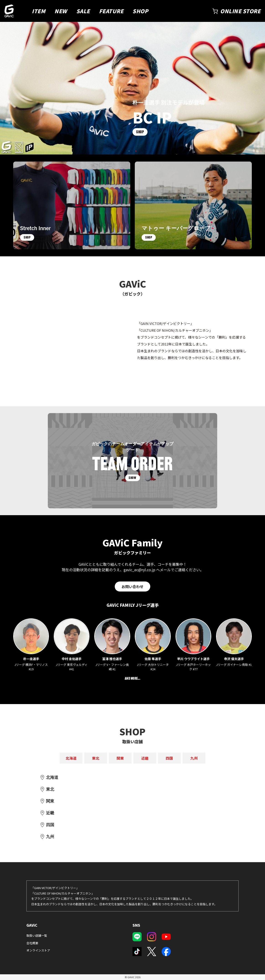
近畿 (145, 758)
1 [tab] (129, 151)
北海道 (71, 758)
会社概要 (32, 943)
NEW (61, 11)
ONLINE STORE (240, 11)
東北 (96, 758)
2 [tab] (136, 151)
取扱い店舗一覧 (37, 935)
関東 (120, 758)
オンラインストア (38, 950)
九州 (194, 758)
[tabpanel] (132, 88)
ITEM (39, 11)
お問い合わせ (132, 586)
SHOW (132, 478)
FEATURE (111, 11)
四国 (169, 758)
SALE (83, 11)
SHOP (140, 11)
